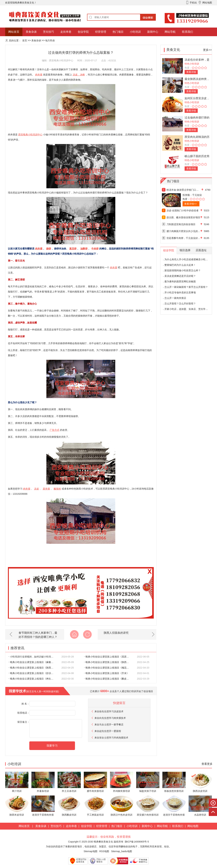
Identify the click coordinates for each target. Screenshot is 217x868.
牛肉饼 (95, 249)
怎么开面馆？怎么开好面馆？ (180, 304)
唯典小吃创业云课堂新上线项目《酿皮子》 (108, 679)
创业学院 (83, 32)
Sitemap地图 (90, 851)
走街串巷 (66, 32)
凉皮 (37, 489)
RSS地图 (104, 851)
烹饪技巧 (48, 32)
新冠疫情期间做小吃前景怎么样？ (183, 270)
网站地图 (193, 826)
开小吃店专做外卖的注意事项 (180, 292)
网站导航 (170, 32)
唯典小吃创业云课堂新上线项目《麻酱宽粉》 (33, 662)
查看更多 (207, 764)
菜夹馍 (46, 489)
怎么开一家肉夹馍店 (175, 298)
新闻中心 (153, 32)
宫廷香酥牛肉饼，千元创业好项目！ (183, 238)
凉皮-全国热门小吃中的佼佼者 (183, 210)
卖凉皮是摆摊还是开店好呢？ (180, 276)
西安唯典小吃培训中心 (30, 135)
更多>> (207, 50)
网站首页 (14, 32)
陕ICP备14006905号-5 (137, 842)
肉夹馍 (39, 75)
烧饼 (49, 249)
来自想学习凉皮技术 (109, 711)
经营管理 (101, 32)
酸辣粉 (57, 489)
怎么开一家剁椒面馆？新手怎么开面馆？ (186, 287)
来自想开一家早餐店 (109, 725)
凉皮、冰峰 (79, 75)
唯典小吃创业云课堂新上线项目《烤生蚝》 (32, 679)
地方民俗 (50, 40)
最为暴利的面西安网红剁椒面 (180, 281)
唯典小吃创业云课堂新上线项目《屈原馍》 (108, 657)
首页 (25, 40)
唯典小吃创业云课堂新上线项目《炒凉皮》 (32, 673)
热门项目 (118, 32)
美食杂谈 (31, 32)
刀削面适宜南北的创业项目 (181, 224)
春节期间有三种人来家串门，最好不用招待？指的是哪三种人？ (38, 635)
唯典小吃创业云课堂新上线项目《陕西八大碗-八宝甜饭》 (33, 668)
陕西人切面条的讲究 (116, 633)
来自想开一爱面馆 (108, 731)
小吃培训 (135, 32)
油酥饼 (84, 249)
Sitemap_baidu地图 (122, 851)
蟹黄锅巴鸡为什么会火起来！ (180, 265)
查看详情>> (190, 204)
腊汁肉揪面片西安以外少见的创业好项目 (183, 231)
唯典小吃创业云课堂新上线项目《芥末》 (107, 673)
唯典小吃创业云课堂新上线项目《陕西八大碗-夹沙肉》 (108, 662)
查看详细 (191, 72)
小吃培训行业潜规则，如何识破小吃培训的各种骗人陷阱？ (33, 657)
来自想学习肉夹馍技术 (110, 718)
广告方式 (54, 430)
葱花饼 (73, 249)
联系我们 (188, 32)
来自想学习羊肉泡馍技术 (111, 738)
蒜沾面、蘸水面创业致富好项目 (183, 217)
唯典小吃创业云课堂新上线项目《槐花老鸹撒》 (108, 668)
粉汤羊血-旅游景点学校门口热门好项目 (183, 190)
